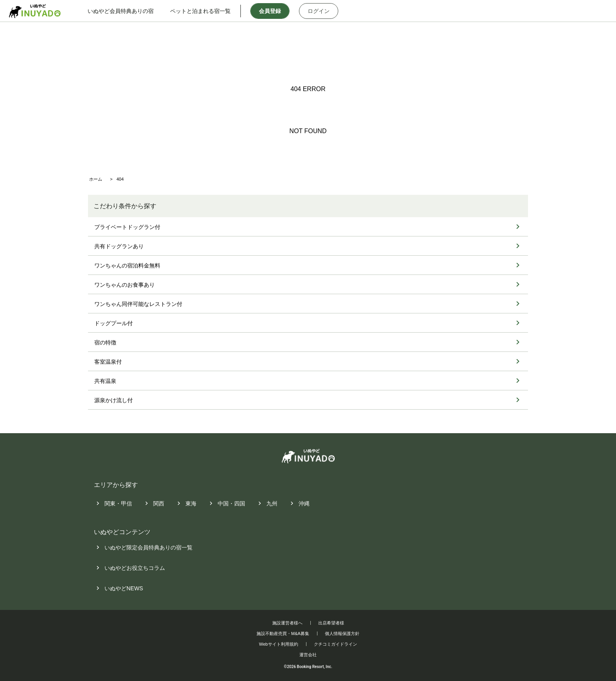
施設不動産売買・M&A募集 (283, 633)
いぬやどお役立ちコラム (135, 568)
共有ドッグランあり (119, 246)
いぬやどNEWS (124, 589)
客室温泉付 (108, 362)
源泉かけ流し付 (114, 400)
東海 (191, 503)
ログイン (319, 11)
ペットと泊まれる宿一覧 (201, 11)
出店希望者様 (331, 623)
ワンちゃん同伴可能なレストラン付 (138, 304)
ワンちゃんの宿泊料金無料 (127, 265)
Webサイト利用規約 (278, 644)
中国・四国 (231, 503)
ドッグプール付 (114, 323)
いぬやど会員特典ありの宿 (121, 11)
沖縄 (304, 503)
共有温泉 (105, 381)
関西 (159, 503)
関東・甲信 (118, 503)
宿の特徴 (105, 342)
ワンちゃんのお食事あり (125, 285)
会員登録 (270, 11)
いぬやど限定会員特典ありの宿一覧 (148, 548)
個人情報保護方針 (342, 633)
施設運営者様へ (287, 623)
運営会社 (308, 655)
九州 (272, 503)
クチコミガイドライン (335, 644)
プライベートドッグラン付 (127, 227)
